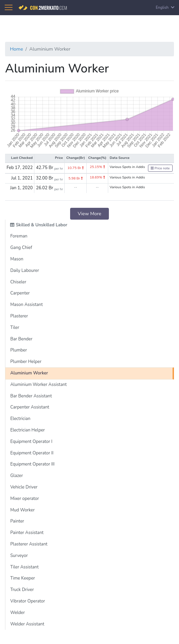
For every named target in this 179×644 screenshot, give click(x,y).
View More (90, 214)
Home (16, 49)
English (165, 7)
